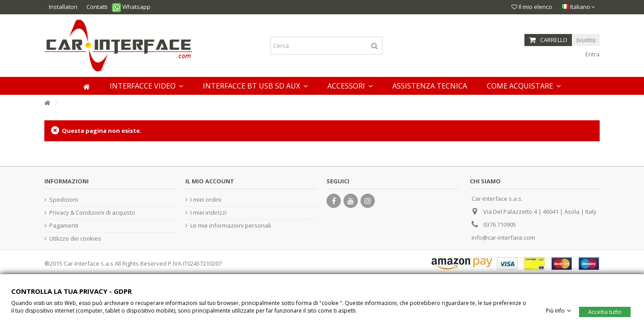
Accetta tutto (605, 311)
